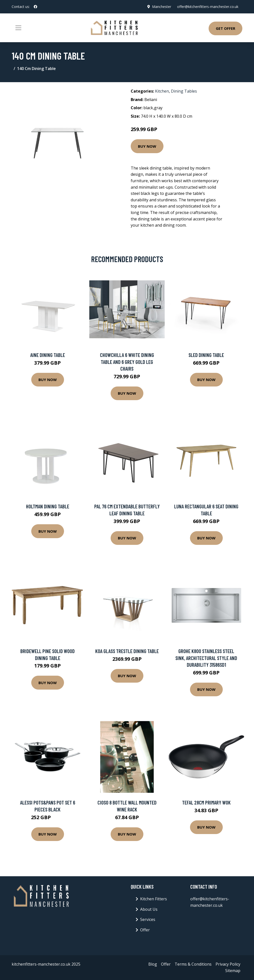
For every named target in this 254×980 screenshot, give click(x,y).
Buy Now (147, 146)
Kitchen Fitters (154, 899)
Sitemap (233, 971)
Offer (145, 930)
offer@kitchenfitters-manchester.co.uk (208, 7)
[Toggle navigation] (18, 28)
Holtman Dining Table (48, 506)
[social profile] (35, 7)
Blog (153, 964)
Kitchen (162, 91)
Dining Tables (184, 91)
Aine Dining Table (48, 355)
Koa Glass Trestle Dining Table (127, 651)
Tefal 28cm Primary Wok (206, 802)
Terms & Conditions (193, 964)
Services (148, 919)
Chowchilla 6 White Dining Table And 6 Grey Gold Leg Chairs (127, 362)
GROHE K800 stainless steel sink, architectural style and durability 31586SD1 (206, 658)
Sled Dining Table (206, 355)
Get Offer (225, 28)
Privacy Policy (228, 964)
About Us (149, 909)
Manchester (162, 7)
